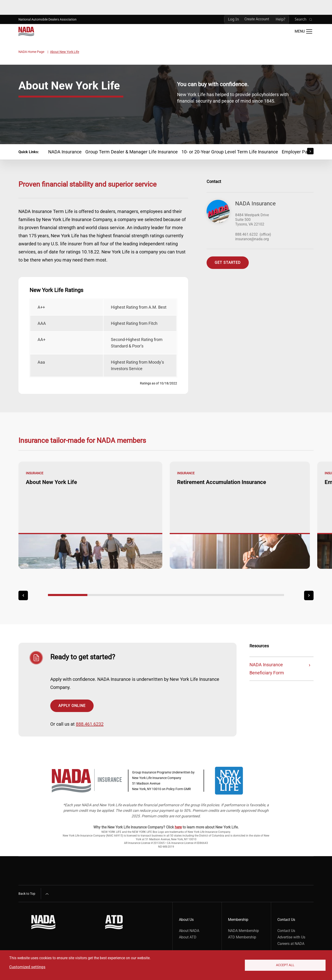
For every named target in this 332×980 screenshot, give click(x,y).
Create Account (257, 19)
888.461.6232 (246, 234)
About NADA (189, 931)
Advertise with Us (291, 937)
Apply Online (72, 706)
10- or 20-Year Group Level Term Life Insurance (230, 152)
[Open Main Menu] (303, 31)
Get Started (228, 263)
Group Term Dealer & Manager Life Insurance (132, 152)
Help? (280, 19)
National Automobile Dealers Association (47, 19)
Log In (233, 19)
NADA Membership (243, 931)
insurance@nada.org (252, 239)
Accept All (285, 965)
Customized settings (27, 967)
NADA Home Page (31, 52)
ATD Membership (242, 937)
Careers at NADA (291, 944)
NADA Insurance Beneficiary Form (267, 669)
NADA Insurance (65, 152)
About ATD (188, 937)
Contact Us (286, 931)
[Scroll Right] (310, 151)
